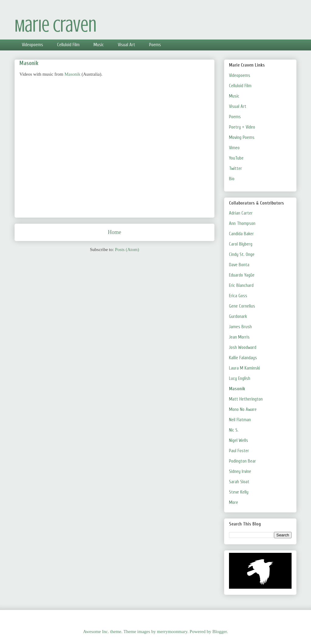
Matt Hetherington (246, 399)
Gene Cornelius (242, 306)
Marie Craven (56, 26)
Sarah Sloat (239, 482)
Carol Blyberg (241, 244)
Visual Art (126, 45)
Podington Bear (243, 461)
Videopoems (32, 45)
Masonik (72, 74)
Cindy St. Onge (242, 255)
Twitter (236, 169)
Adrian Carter (241, 213)
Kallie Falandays (243, 358)
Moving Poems (242, 138)
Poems (155, 45)
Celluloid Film (68, 45)
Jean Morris (239, 337)
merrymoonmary (172, 632)
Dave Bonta (239, 265)
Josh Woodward (243, 348)
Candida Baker (241, 234)
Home (114, 232)
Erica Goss (238, 296)
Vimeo (234, 148)
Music (99, 45)
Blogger (220, 632)
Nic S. (234, 430)
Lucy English (240, 379)
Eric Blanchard (241, 286)
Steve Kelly (239, 492)
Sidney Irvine (240, 472)
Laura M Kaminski (244, 368)
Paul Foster (239, 451)
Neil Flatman (240, 420)
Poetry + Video (242, 127)
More (234, 503)
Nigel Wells (239, 441)
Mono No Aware (243, 410)
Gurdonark (238, 317)
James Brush (240, 327)
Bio (232, 179)
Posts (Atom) (127, 250)
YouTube (236, 158)
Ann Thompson (242, 224)
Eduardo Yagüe (242, 275)
